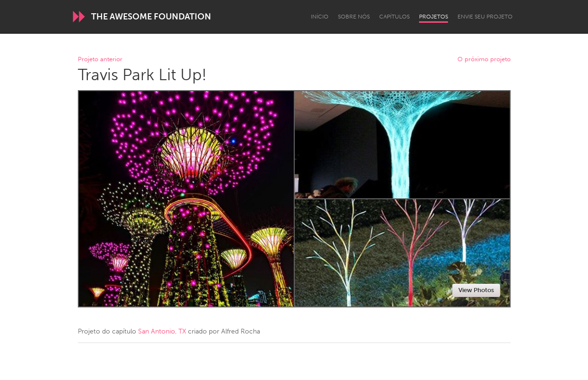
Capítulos (394, 17)
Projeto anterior (100, 60)
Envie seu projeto (485, 17)
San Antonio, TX (162, 331)
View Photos (476, 290)
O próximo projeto (484, 60)
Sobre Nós (354, 17)
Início (320, 17)
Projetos (434, 17)
